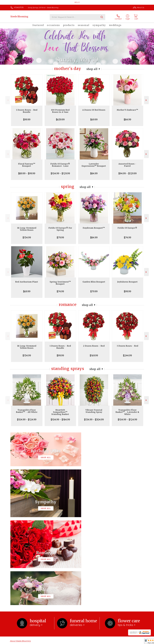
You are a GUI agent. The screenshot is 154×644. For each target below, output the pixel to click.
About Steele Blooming (20, 553)
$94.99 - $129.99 (127, 173)
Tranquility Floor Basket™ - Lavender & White (127, 412)
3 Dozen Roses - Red (127, 346)
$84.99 (127, 119)
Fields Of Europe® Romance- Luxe (60, 165)
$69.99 (94, 119)
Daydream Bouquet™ (94, 228)
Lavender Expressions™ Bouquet (94, 165)
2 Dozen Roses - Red (94, 346)
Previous (8, 100)
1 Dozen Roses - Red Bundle (27, 111)
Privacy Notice (110, 642)
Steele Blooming (19, 17)
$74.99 (127, 237)
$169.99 (94, 355)
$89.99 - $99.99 (27, 173)
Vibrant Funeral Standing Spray (94, 411)
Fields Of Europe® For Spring (60, 229)
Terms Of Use (97, 642)
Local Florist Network (125, 642)
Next (146, 100)
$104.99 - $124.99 (27, 419)
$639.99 (60, 119)
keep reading (90, 557)
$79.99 (60, 237)
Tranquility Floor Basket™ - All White (27, 411)
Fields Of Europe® (127, 228)
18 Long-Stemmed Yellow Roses (27, 229)
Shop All (92, 69)
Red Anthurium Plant (27, 282)
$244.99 (127, 355)
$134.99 (27, 237)
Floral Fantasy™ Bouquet (27, 165)
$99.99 (27, 119)
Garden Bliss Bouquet (94, 282)
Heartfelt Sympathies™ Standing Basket (60, 412)
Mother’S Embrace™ (127, 110)
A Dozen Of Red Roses (94, 110)
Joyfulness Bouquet (127, 282)
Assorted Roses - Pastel (127, 165)
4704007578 (19, 7)
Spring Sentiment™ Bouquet (60, 283)
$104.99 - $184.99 (60, 419)
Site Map (138, 642)
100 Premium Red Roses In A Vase (60, 111)
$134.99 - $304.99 (94, 419)
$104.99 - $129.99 (60, 173)
